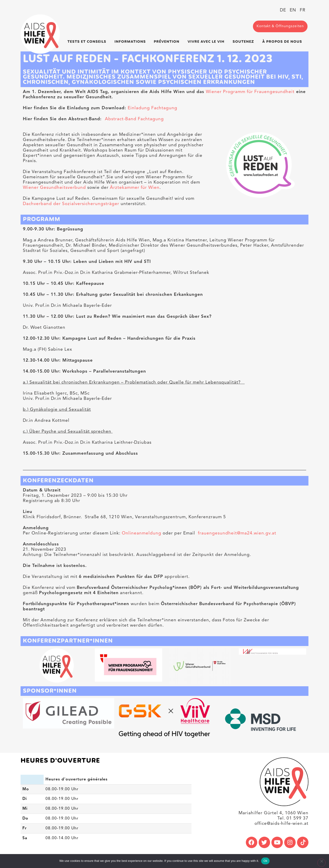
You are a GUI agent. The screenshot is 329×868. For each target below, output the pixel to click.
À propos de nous (283, 41)
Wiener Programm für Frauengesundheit (250, 92)
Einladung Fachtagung (153, 108)
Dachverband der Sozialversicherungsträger (71, 204)
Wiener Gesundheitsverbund (54, 188)
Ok (265, 861)
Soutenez (244, 41)
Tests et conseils (88, 41)
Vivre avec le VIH (207, 41)
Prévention (168, 41)
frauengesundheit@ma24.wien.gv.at (236, 533)
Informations (131, 41)
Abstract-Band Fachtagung (134, 119)
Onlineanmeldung (142, 533)
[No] (321, 863)
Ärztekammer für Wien (135, 188)
